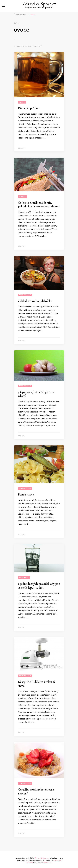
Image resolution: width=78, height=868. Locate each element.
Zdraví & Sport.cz (39, 4)
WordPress (47, 863)
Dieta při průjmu (29, 108)
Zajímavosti (24, 578)
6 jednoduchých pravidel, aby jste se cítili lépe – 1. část (39, 586)
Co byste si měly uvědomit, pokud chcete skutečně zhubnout (39, 205)
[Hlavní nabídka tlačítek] (3, 6)
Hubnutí (23, 197)
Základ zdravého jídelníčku (35, 301)
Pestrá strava (26, 495)
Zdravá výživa (25, 295)
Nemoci (22, 102)
